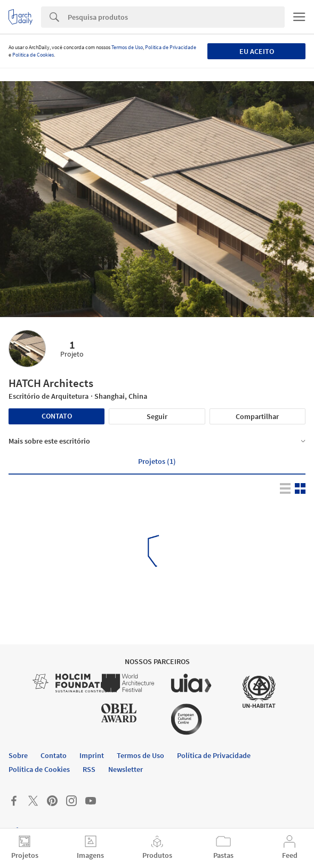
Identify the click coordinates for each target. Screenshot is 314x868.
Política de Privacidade (171, 47)
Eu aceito (257, 51)
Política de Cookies (33, 55)
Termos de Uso (127, 47)
